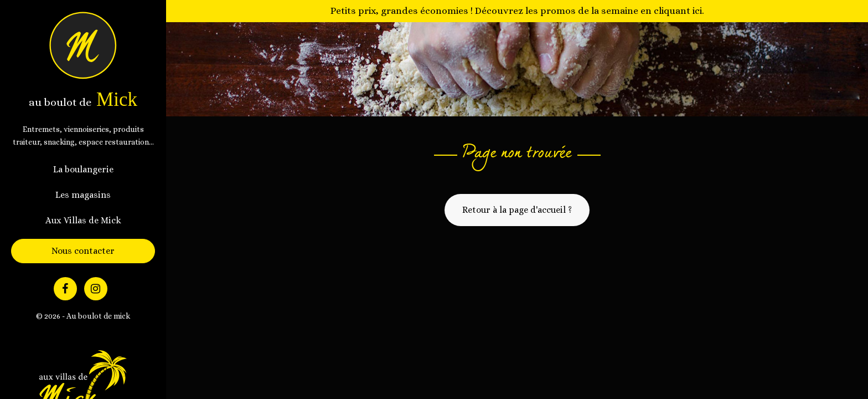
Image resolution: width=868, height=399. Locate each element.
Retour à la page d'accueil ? (517, 210)
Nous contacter (83, 251)
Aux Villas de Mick (83, 220)
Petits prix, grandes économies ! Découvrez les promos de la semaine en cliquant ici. (517, 11)
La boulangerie (83, 169)
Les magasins (83, 195)
